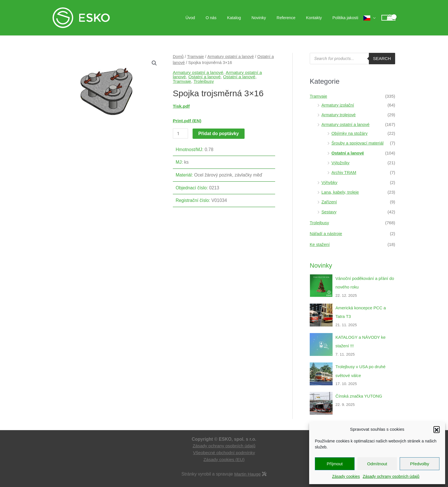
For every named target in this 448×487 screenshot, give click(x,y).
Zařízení (329, 200)
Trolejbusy (204, 81)
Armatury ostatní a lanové (231, 57)
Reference (292, 18)
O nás (225, 18)
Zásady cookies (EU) (224, 455)
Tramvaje (196, 57)
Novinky (267, 18)
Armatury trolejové (339, 114)
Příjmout (335, 464)
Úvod (206, 18)
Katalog (245, 18)
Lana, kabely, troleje (340, 190)
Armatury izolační (338, 105)
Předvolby (420, 464)
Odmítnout (377, 464)
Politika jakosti (347, 18)
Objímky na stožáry (350, 133)
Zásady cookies (346, 476)
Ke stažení (320, 242)
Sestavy (329, 210)
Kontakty (318, 18)
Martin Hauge (248, 470)
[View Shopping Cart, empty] (388, 18)
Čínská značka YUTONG (359, 392)
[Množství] (181, 134)
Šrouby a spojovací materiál (358, 142)
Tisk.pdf (181, 106)
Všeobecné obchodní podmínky (224, 449)
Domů (178, 57)
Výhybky (330, 181)
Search (382, 58)
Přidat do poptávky (219, 134)
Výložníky (341, 162)
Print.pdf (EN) (187, 121)
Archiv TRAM (344, 171)
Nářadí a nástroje (326, 231)
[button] (437, 429)
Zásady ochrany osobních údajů (391, 476)
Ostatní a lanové (205, 77)
